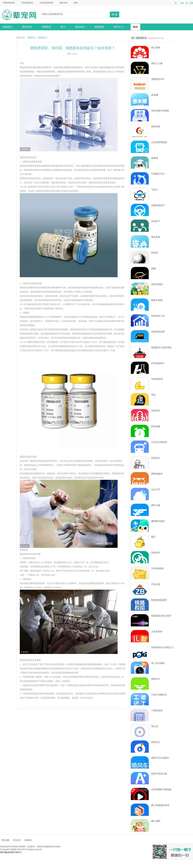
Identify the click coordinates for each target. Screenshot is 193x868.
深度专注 (156, 742)
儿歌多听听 (157, 632)
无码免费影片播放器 (161, 789)
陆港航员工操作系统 (161, 348)
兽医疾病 (27, 27)
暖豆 (153, 537)
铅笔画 (155, 253)
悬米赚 (155, 95)
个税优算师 (157, 711)
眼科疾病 (64, 3)
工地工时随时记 (159, 695)
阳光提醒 (156, 426)
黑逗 (153, 395)
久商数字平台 (158, 174)
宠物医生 (8, 27)
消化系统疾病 (27, 3)
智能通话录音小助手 (161, 616)
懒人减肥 (156, 821)
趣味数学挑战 (158, 521)
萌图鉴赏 (99, 27)
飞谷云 (155, 190)
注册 (191, 3)
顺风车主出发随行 (160, 758)
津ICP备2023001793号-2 (11, 852)
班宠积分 (156, 458)
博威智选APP (158, 79)
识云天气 (156, 490)
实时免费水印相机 (160, 111)
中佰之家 (156, 584)
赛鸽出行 (156, 679)
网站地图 (5, 840)
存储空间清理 (158, 332)
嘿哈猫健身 (157, 474)
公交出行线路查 (159, 442)
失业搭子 (156, 221)
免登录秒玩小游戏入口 (162, 647)
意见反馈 (17, 840)
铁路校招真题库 (159, 600)
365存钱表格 (157, 568)
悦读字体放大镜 (159, 774)
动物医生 (20, 15)
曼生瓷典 (156, 237)
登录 (182, 3)
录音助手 (156, 411)
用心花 (155, 726)
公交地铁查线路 (159, 142)
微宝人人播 (157, 63)
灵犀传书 (156, 553)
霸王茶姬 (156, 48)
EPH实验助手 (158, 363)
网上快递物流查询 (160, 805)
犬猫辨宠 (46, 27)
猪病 (76, 3)
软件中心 (119, 27)
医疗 (63, 27)
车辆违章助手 (158, 205)
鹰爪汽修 (156, 505)
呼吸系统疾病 (9, 3)
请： (177, 3)
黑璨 (153, 269)
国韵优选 (156, 127)
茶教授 (155, 158)
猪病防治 (42, 38)
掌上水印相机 (158, 663)
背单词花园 (157, 284)
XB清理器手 (157, 379)
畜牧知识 (80, 27)
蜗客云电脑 (157, 300)
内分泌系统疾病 (46, 3)
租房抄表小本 (158, 316)
